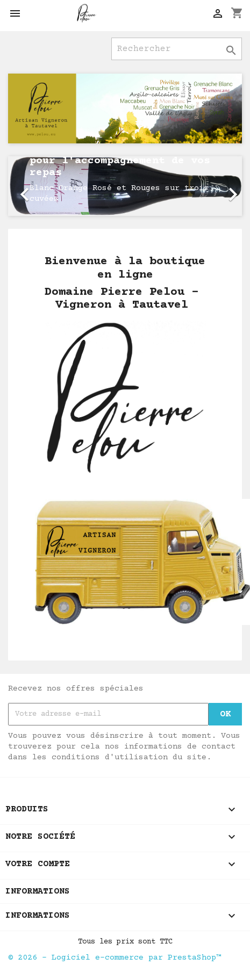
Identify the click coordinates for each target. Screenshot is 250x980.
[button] (26, 186)
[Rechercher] (177, 49)
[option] (125, 186)
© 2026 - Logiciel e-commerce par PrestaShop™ (115, 958)
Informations (38, 891)
